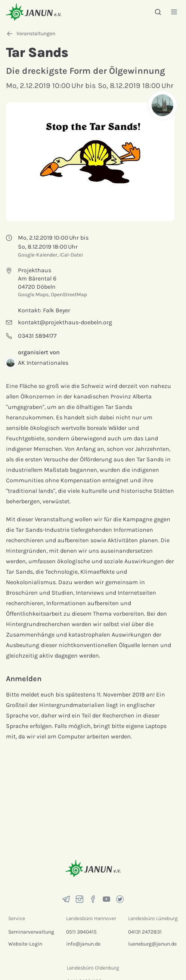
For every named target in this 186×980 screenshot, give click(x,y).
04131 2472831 (145, 932)
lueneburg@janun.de (152, 944)
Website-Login (25, 944)
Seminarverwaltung (31, 932)
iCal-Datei (71, 255)
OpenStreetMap (69, 295)
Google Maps (33, 295)
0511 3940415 (81, 932)
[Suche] (158, 12)
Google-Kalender (38, 255)
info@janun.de (83, 944)
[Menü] (174, 12)
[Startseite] (34, 12)
